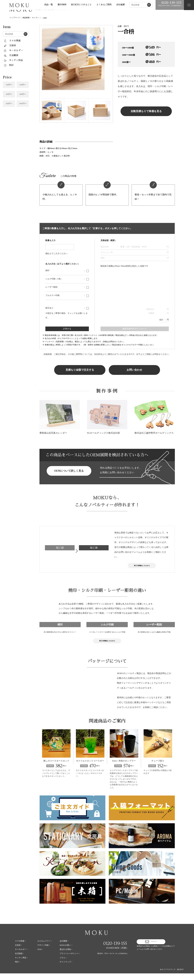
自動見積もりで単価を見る (146, 111)
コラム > (63, 964)
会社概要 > (64, 948)
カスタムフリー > (45, 948)
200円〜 (23, 85)
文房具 (10, 46)
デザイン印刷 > (44, 952)
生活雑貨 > (20, 960)
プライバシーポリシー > (70, 960)
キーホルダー (13, 50)
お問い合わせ (134, 370)
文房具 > (19, 952)
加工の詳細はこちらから (142, 567)
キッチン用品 (13, 60)
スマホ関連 (12, 41)
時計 (9, 65)
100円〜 (9, 85)
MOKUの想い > (66, 952)
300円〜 (9, 94)
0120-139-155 (115, 950)
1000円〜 (23, 103)
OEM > (40, 956)
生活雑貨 (11, 55)
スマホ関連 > (20, 948)
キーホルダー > (21, 956)
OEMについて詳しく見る (69, 471)
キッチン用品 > (21, 964)
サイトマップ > (66, 968)
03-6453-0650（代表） (117, 955)
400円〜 (23, 94)
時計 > (18, 968)
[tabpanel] (76, 59)
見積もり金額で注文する (80, 370)
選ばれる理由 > (66, 956)
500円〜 (9, 103)
